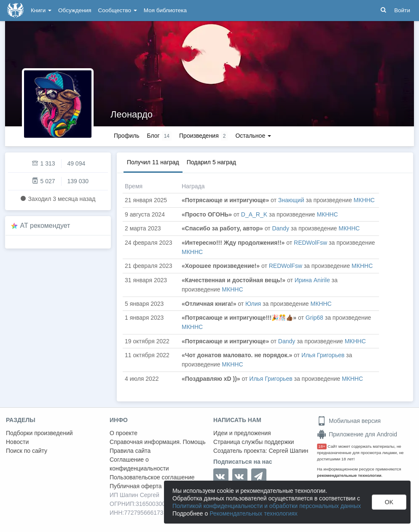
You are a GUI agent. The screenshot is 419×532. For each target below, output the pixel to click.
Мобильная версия (349, 421)
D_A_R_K (254, 214)
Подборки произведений (39, 433)
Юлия (253, 304)
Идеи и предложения (242, 433)
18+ (322, 446)
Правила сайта (130, 451)
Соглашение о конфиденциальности (139, 464)
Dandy (280, 228)
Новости (17, 442)
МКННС (364, 200)
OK (389, 502)
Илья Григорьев (323, 355)
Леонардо (132, 114)
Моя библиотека (165, 10)
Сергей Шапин (288, 451)
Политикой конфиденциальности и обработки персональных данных (267, 506)
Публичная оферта (136, 486)
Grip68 (314, 318)
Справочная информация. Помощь (158, 442)
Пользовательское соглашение (152, 477)
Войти (402, 10)
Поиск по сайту (27, 451)
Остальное (253, 136)
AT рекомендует (45, 226)
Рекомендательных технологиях (254, 513)
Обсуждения (75, 10)
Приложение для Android (357, 434)
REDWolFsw (310, 243)
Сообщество (118, 10)
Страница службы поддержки (254, 442)
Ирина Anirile (312, 280)
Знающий (291, 200)
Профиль (126, 136)
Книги (41, 10)
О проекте (124, 433)
